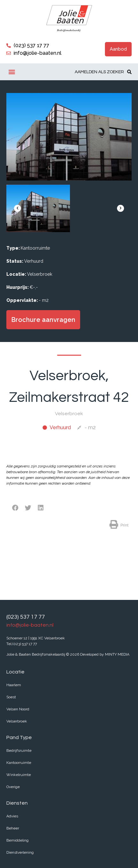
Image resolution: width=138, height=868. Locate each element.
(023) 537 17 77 (26, 617)
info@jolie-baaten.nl (30, 625)
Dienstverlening (20, 852)
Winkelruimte (19, 775)
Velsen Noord (18, 709)
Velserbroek (17, 721)
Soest (11, 697)
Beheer (13, 828)
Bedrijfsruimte (19, 751)
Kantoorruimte (19, 763)
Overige (13, 787)
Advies (12, 816)
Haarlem (14, 685)
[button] (118, 49)
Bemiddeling (17, 840)
